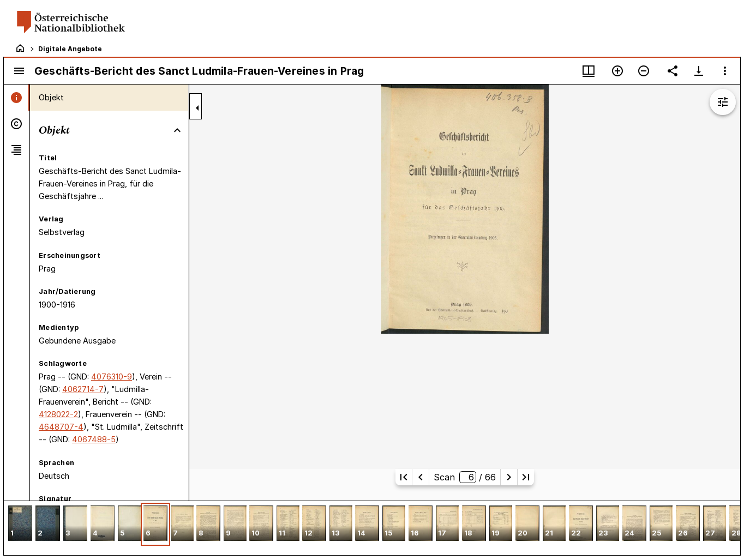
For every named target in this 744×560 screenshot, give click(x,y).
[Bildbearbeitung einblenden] (723, 102)
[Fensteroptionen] (725, 71)
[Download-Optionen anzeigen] (699, 71)
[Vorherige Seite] (421, 477)
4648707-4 (61, 427)
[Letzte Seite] (526, 477)
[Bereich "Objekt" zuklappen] (177, 130)
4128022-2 (58, 414)
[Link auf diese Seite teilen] (673, 71)
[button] (20, 524)
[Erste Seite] (404, 477)
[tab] (17, 98)
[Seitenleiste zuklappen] (197, 108)
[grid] (372, 528)
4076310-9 (112, 377)
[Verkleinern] (644, 71)
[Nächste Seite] (509, 477)
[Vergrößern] (617, 71)
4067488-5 (94, 439)
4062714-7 (83, 389)
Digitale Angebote (70, 49)
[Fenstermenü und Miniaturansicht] (589, 71)
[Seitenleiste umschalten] (19, 71)
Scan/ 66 (464, 477)
